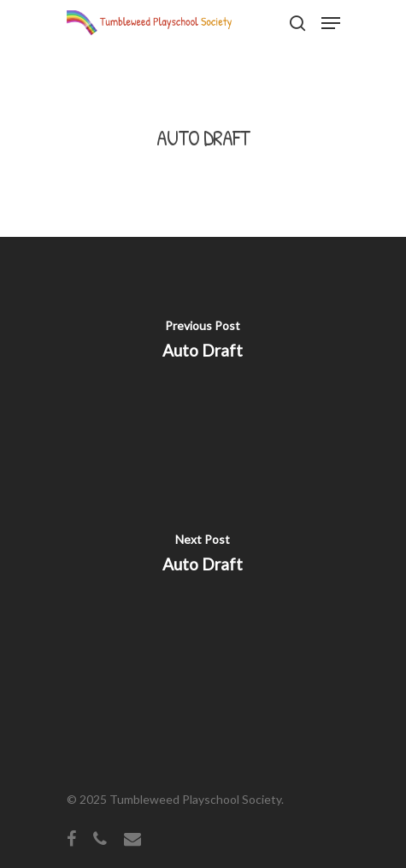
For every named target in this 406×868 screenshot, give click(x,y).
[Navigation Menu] (331, 23)
